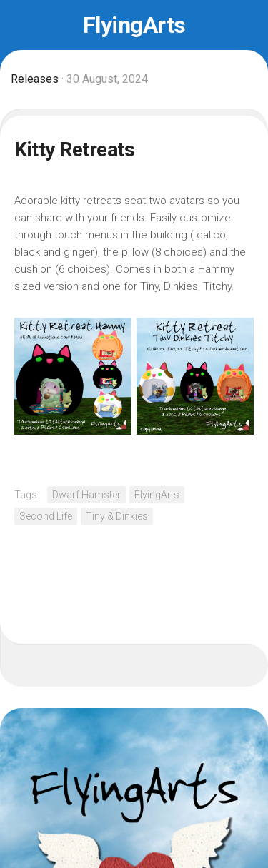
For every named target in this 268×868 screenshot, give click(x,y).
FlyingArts (134, 25)
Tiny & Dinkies (117, 516)
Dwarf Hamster (86, 495)
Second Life (46, 516)
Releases (35, 79)
